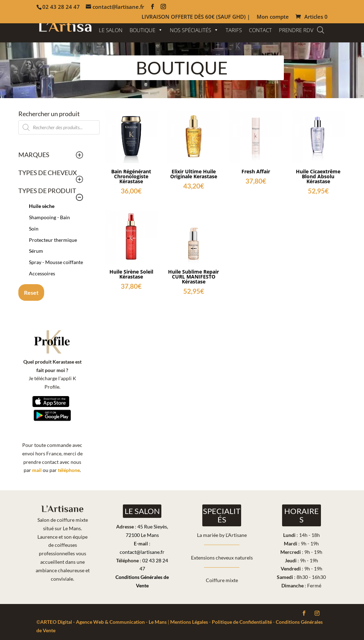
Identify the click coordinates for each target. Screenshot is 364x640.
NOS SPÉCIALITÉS (194, 30)
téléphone (69, 470)
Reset (31, 292)
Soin (34, 229)
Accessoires (42, 273)
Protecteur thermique (53, 240)
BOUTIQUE (146, 30)
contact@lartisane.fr (142, 552)
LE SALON (111, 30)
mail (37, 470)
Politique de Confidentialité (242, 622)
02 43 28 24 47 (61, 7)
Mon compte (273, 17)
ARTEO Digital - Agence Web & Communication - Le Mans (103, 622)
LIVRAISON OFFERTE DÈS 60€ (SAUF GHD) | (196, 17)
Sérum (36, 251)
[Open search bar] (321, 30)
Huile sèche (42, 206)
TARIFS (234, 30)
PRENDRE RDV (296, 30)
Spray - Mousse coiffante (56, 262)
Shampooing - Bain (49, 217)
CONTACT (260, 30)
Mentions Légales (189, 622)
